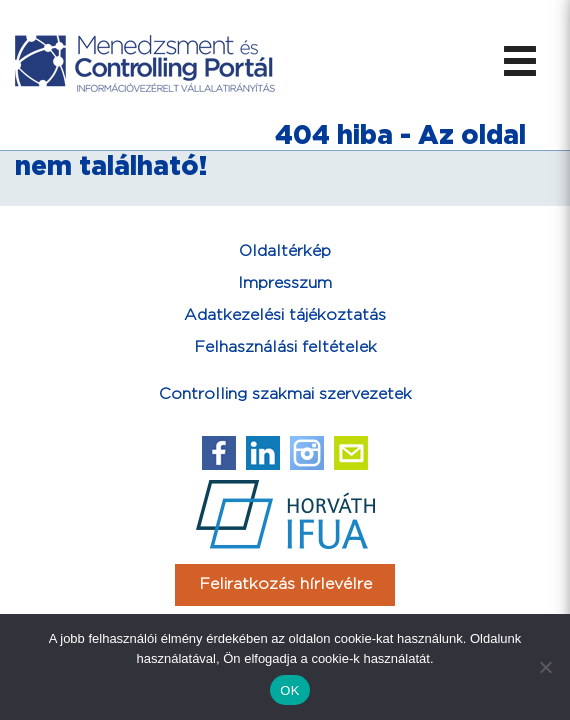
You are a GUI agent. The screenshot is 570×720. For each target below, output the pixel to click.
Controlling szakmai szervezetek (285, 394)
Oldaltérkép (285, 251)
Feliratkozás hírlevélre (285, 584)
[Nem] (545, 667)
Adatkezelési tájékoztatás (285, 315)
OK (289, 690)
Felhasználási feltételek (285, 347)
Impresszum (285, 283)
